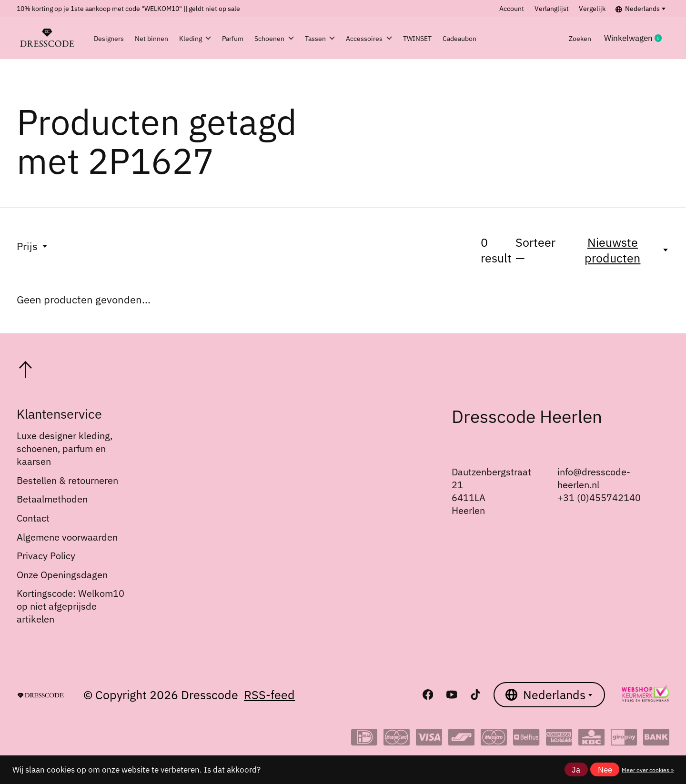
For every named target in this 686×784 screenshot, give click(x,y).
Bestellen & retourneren (67, 480)
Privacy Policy (46, 556)
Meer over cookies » (648, 770)
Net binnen (158, 38)
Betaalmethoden (52, 499)
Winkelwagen (638, 38)
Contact (33, 518)
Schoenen (302, 38)
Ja (576, 770)
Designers (113, 38)
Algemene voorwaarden (67, 537)
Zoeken (577, 38)
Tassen (358, 38)
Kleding (204, 38)
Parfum (251, 38)
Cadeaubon (528, 38)
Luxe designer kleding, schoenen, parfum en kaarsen (65, 448)
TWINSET (474, 38)
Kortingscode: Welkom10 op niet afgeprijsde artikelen (71, 606)
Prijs (33, 246)
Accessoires (416, 38)
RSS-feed (269, 695)
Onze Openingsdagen (62, 575)
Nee (605, 770)
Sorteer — (535, 250)
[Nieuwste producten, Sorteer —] (618, 250)
